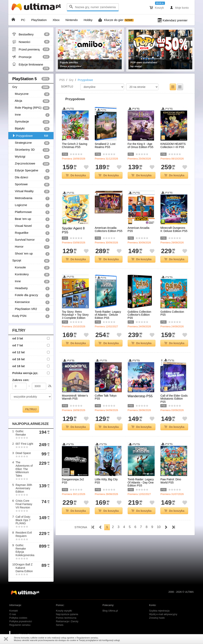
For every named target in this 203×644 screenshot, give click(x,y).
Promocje (31, 57)
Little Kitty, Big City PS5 (106, 481)
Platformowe (31, 212)
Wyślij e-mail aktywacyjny (163, 614)
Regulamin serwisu (20, 625)
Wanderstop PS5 (140, 396)
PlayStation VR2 (31, 309)
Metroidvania (31, 198)
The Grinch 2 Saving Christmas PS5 (75, 145)
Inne (31, 115)
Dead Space (23, 453)
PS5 (62, 80)
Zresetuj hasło (157, 618)
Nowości (31, 42)
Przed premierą (31, 49)
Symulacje (31, 122)
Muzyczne (31, 94)
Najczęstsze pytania (67, 614)
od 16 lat (18, 359)
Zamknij (6, 639)
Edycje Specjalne (31, 171)
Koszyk (157, 8)
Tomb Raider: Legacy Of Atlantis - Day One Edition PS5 (141, 483)
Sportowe (31, 184)
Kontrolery (31, 275)
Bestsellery (31, 34)
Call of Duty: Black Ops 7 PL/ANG (23, 520)
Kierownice (31, 302)
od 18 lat (18, 366)
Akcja (31, 101)
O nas (13, 614)
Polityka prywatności (21, 621)
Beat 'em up (31, 219)
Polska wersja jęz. (25, 373)
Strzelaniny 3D (31, 150)
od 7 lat (18, 345)
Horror (31, 247)
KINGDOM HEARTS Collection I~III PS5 (173, 145)
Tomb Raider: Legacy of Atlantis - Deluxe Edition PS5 (108, 315)
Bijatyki (31, 129)
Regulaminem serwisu (87, 638)
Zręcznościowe (31, 164)
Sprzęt (31, 261)
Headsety (31, 288)
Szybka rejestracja (159, 611)
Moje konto (179, 8)
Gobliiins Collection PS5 (172, 313)
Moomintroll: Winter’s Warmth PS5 (75, 397)
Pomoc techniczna (66, 618)
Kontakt (14, 611)
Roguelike (31, 233)
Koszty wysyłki (64, 611)
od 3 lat (18, 338)
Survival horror (31, 240)
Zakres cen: (21, 380)
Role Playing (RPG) (31, 108)
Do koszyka (76, 175)
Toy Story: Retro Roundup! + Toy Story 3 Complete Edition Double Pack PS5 (75, 316)
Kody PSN (31, 316)
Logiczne (31, 205)
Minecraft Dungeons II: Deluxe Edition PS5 (174, 229)
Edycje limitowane (31, 65)
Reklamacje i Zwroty (67, 621)
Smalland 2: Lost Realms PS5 (105, 145)
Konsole (31, 268)
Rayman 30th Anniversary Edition (24, 488)
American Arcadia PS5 (139, 229)
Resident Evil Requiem (24, 534)
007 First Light (24, 444)
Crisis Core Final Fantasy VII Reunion (24, 504)
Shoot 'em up (31, 254)
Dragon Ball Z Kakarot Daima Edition (24, 568)
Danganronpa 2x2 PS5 (73, 481)
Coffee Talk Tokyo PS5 (106, 397)
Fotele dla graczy (31, 295)
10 (159, 527)
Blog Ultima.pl (110, 611)
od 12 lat (18, 352)
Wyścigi (31, 157)
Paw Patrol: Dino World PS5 (171, 481)
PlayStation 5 (31, 79)
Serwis (60, 625)
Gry (31, 87)
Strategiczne (31, 143)
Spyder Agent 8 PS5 (73, 230)
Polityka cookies (18, 618)
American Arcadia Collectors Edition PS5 (109, 229)
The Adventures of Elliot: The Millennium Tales (24, 469)
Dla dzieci (31, 178)
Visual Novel (31, 226)
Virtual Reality (31, 191)
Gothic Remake (21, 433)
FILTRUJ (31, 409)
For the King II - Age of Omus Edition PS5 (141, 145)
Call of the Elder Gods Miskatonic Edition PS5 (174, 399)
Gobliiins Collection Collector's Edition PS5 (139, 315)
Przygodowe (31, 136)
